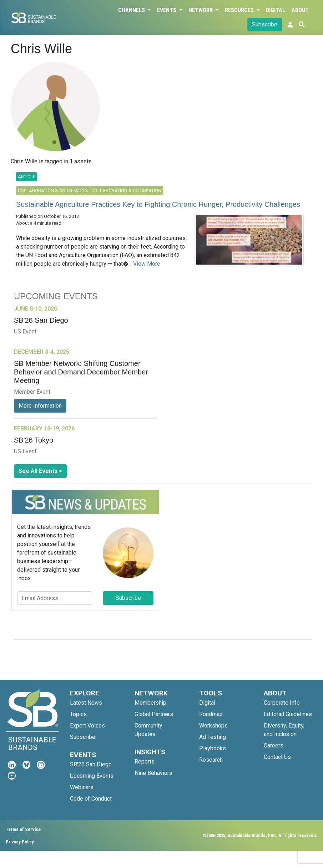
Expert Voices (87, 726)
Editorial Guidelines (288, 714)
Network (201, 10)
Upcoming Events (92, 776)
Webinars (82, 787)
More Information (40, 406)
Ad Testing (213, 737)
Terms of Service (23, 829)
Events (167, 10)
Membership (150, 703)
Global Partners (154, 714)
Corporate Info (282, 703)
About (300, 10)
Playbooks (213, 748)
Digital (276, 10)
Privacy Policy (20, 842)
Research (211, 760)
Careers (274, 746)
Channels (132, 10)
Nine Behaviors (153, 773)
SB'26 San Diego (91, 764)
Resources (240, 10)
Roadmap (211, 714)
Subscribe (265, 24)
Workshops (213, 726)
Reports (145, 762)
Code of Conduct (91, 799)
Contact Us (277, 757)
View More (147, 264)
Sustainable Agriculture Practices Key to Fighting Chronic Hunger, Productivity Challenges (158, 204)
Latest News (86, 703)
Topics (78, 714)
